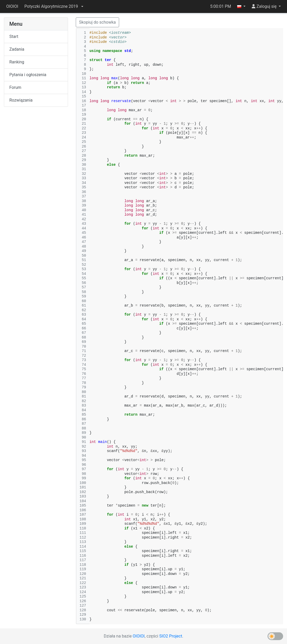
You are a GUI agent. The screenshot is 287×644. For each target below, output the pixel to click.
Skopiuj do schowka (98, 22)
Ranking (17, 62)
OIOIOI (12, 6)
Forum (15, 87)
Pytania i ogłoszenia (28, 75)
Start (14, 36)
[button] (54, 6)
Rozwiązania (21, 100)
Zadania (17, 49)
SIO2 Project (171, 636)
